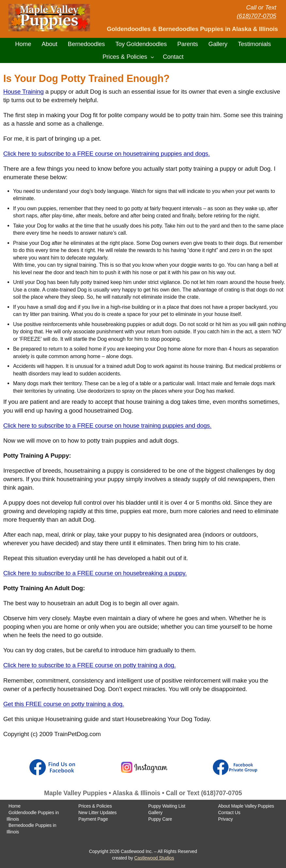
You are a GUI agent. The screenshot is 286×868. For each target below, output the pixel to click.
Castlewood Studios (154, 858)
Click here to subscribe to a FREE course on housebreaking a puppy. (95, 573)
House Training (24, 92)
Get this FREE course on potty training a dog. (64, 704)
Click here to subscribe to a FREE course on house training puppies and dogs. (107, 426)
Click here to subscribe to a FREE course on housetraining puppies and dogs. (107, 154)
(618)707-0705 (256, 16)
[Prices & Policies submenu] (152, 57)
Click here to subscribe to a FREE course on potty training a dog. (89, 665)
